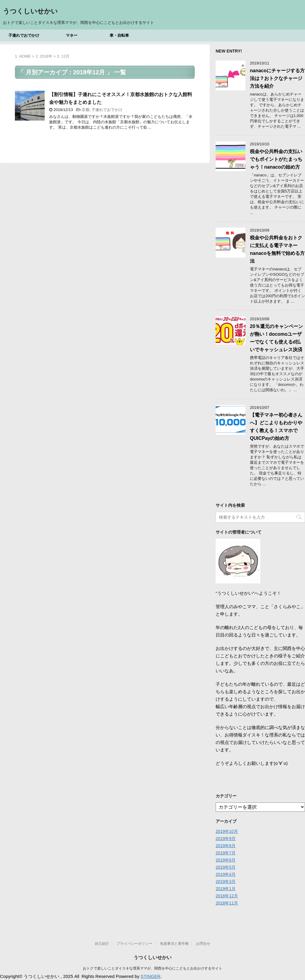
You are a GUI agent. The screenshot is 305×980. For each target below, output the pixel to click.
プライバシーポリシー (134, 944)
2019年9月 (226, 839)
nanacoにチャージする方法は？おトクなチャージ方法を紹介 (277, 78)
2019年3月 (226, 882)
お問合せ (203, 944)
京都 (85, 110)
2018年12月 (227, 896)
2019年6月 (226, 860)
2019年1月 (226, 889)
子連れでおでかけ (24, 35)
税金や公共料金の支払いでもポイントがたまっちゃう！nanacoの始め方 (276, 159)
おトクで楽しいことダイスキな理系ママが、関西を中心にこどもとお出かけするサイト (152, 968)
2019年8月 (226, 846)
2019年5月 (226, 867)
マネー (72, 35)
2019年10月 (227, 831)
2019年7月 (226, 853)
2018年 (46, 56)
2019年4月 (226, 874)
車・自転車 (119, 35)
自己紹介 (102, 944)
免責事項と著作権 (174, 944)
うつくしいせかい (30, 12)
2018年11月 (227, 903)
